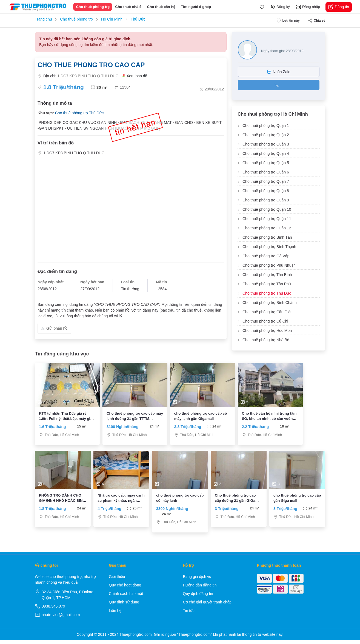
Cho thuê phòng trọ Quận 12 (267, 228)
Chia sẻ (317, 21)
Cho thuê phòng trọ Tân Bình (267, 275)
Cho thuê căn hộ (161, 7)
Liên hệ (115, 614)
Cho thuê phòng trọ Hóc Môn (267, 330)
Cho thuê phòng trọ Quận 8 (266, 191)
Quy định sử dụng (124, 606)
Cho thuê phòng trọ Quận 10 (267, 209)
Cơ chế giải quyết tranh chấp (207, 606)
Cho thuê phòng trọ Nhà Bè (266, 340)
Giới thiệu (117, 580)
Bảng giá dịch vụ (197, 580)
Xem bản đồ (135, 76)
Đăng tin (339, 7)
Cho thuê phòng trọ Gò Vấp (266, 256)
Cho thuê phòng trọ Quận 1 (266, 126)
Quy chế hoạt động (125, 589)
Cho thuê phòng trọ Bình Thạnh (269, 247)
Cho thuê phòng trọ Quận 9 (266, 200)
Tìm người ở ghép (196, 7)
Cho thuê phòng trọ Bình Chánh (270, 303)
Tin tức (189, 614)
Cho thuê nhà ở (128, 7)
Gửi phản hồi (54, 328)
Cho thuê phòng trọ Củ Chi (265, 321)
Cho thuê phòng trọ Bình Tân (267, 237)
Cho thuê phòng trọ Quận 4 (266, 153)
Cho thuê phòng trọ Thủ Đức (79, 113)
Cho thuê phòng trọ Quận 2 (266, 135)
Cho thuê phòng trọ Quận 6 (266, 172)
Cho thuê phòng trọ (93, 7)
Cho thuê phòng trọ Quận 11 (267, 219)
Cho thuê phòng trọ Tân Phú (267, 284)
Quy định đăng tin (198, 597)
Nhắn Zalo (278, 72)
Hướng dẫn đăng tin (200, 589)
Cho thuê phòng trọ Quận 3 (266, 144)
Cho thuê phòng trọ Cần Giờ (266, 312)
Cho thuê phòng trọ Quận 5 (266, 163)
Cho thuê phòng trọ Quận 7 (266, 181)
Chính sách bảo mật (126, 597)
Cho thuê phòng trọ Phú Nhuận (269, 265)
